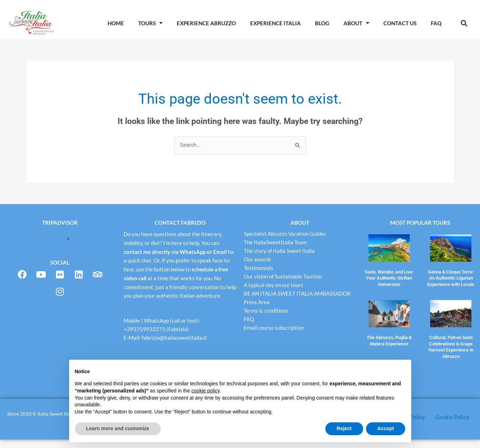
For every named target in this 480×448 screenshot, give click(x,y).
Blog (322, 23)
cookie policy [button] (205, 391)
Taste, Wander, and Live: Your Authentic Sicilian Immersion (389, 277)
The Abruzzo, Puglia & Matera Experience (389, 338)
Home (116, 23)
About (356, 23)
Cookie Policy (452, 426)
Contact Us (400, 23)
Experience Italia (275, 23)
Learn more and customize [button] (118, 428)
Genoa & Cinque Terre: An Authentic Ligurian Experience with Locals (451, 277)
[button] (464, 23)
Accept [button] (386, 428)
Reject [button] (344, 428)
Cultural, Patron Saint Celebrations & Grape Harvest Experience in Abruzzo (451, 343)
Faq (436, 23)
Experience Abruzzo (206, 23)
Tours (150, 23)
